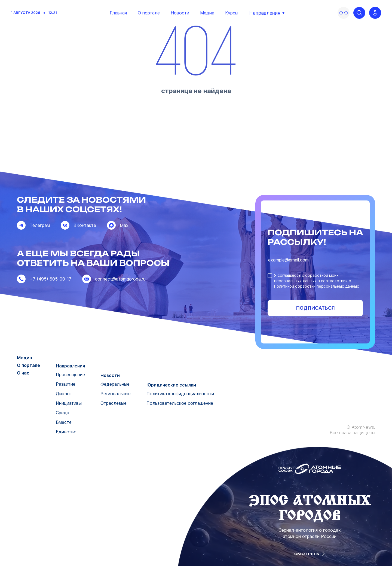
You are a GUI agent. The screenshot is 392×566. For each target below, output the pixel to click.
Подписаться (315, 308)
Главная (118, 13)
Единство (66, 432)
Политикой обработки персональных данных (317, 286)
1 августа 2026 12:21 (34, 13)
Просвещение (70, 375)
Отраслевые (114, 403)
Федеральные (115, 384)
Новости (180, 13)
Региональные (116, 394)
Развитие (66, 384)
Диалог (64, 394)
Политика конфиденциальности (180, 394)
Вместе (64, 422)
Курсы (232, 13)
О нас (23, 373)
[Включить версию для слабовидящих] (344, 13)
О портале (149, 13)
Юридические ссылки (171, 385)
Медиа (207, 13)
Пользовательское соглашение (180, 403)
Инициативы (69, 403)
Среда (62, 413)
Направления (267, 13)
